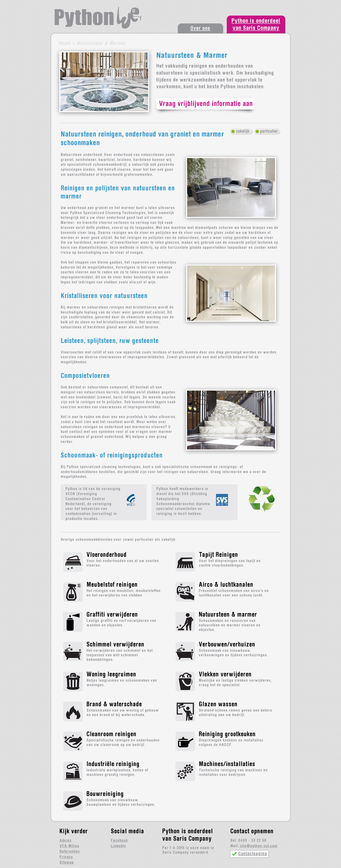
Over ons (200, 29)
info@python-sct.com (259, 846)
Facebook (119, 841)
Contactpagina (253, 854)
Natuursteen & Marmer (101, 44)
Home (64, 44)
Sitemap (67, 863)
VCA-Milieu (69, 846)
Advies (65, 841)
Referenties (70, 852)
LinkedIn (118, 846)
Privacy (66, 857)
